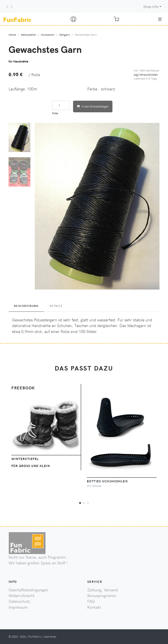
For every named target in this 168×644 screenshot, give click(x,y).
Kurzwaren (48, 35)
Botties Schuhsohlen (107, 481)
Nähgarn (64, 35)
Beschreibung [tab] (26, 306)
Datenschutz (19, 601)
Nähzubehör (28, 35)
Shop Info (151, 6)
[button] (80, 502)
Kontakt (94, 607)
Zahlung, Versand (103, 590)
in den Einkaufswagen (93, 106)
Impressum (18, 607)
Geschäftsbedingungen (28, 590)
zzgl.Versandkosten (146, 74)
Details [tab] (56, 306)
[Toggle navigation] (160, 19)
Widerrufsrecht (22, 596)
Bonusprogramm (102, 596)
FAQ (91, 601)
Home (12, 35)
